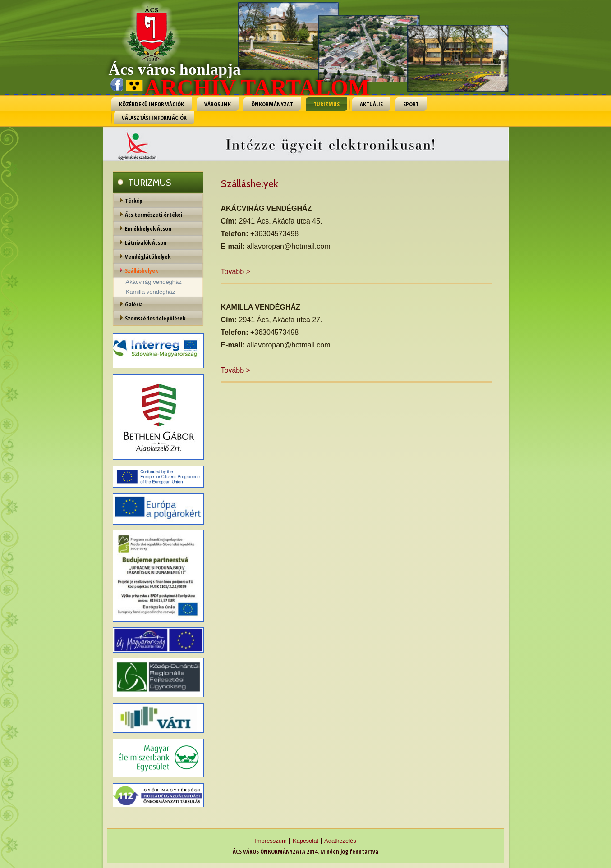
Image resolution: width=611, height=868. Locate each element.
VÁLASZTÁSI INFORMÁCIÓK (154, 118)
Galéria (134, 304)
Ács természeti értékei (154, 215)
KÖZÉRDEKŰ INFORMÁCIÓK (152, 104)
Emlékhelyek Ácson (148, 228)
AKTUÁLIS (371, 104)
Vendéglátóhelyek (148, 256)
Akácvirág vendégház (154, 282)
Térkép (134, 201)
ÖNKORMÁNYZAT (272, 104)
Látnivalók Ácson (146, 242)
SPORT (411, 104)
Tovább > (236, 272)
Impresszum (271, 841)
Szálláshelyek (141, 270)
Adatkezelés (340, 841)
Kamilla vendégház (151, 292)
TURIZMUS (326, 104)
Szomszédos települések (155, 318)
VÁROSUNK (218, 104)
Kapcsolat (305, 841)
